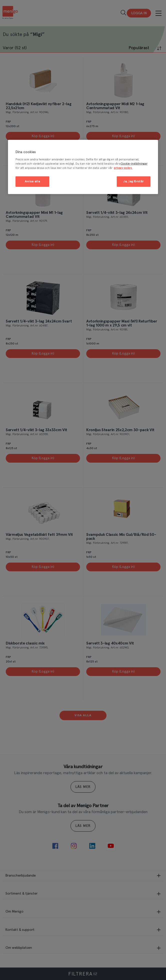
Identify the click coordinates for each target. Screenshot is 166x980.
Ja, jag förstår (134, 181)
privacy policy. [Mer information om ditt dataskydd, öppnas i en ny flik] (123, 168)
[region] (83, 167)
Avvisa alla (32, 181)
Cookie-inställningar (134, 164)
